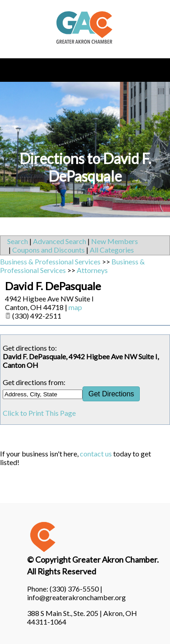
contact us (96, 454)
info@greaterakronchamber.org (76, 597)
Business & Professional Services (50, 261)
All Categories (112, 250)
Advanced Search (60, 241)
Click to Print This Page (39, 413)
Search (18, 241)
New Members (115, 241)
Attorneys (92, 270)
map (75, 307)
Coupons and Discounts (48, 250)
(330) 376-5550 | (76, 589)
